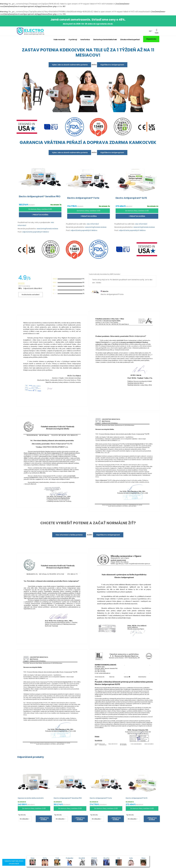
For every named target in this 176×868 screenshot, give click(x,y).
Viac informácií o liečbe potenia (69, 535)
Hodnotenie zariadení (30, 295)
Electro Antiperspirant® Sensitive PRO (68, 798)
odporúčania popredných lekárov (36, 232)
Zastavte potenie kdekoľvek (105, 40)
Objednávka (151, 39)
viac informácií (93, 224)
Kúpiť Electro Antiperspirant (112, 65)
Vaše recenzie (59, 40)
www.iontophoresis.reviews (47, 229)
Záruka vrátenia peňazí (130, 40)
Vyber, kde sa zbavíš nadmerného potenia (70, 65)
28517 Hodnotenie (24, 286)
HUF (150, 31)
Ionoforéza (85, 40)
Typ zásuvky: (22, 815)
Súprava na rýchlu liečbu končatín (31, 798)
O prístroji (73, 40)
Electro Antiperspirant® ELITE (137, 798)
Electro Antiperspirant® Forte (101, 798)
